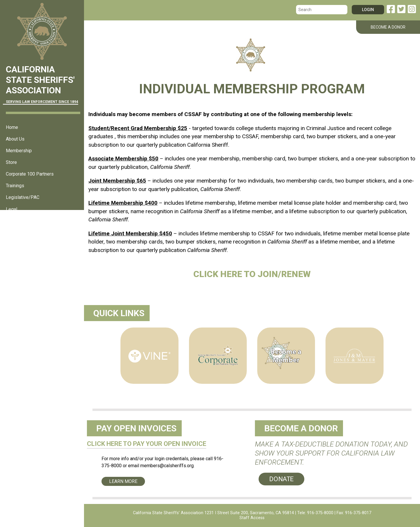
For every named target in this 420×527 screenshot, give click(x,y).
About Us (15, 139)
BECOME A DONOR (388, 27)
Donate (281, 479)
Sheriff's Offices (22, 221)
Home (12, 127)
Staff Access (252, 518)
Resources (17, 233)
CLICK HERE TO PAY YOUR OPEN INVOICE (147, 444)
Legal (12, 209)
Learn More (123, 481)
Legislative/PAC (23, 197)
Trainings (15, 186)
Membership (19, 151)
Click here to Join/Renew (252, 274)
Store (11, 162)
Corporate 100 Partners (30, 174)
